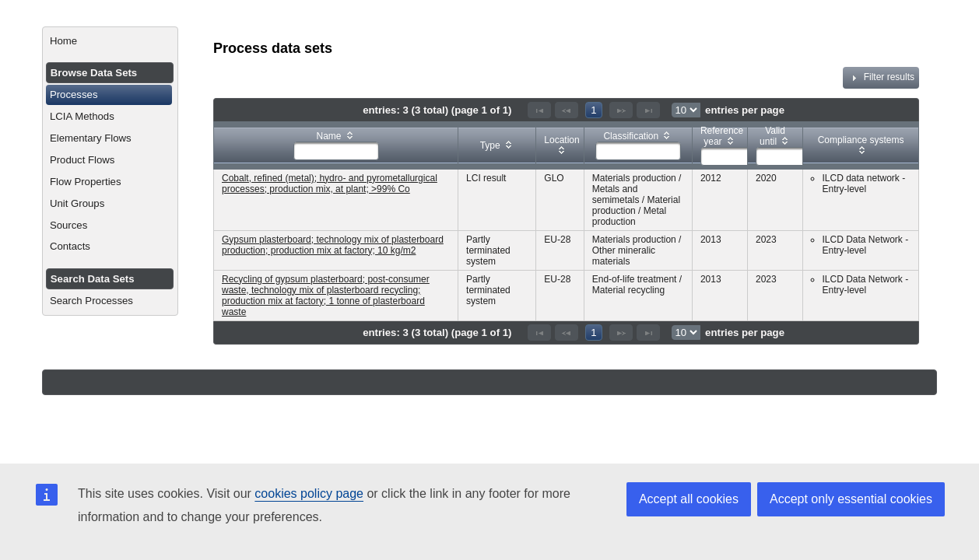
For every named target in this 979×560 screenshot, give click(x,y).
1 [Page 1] (593, 110)
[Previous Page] (567, 110)
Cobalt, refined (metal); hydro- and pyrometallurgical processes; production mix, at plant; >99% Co (330, 184)
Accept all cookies (689, 499)
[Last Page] (648, 110)
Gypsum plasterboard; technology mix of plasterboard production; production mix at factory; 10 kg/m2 (333, 245)
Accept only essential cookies (851, 499)
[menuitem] (110, 41)
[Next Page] (621, 110)
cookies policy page (309, 493)
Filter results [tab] (881, 78)
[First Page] (539, 110)
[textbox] (336, 151)
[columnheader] (336, 145)
